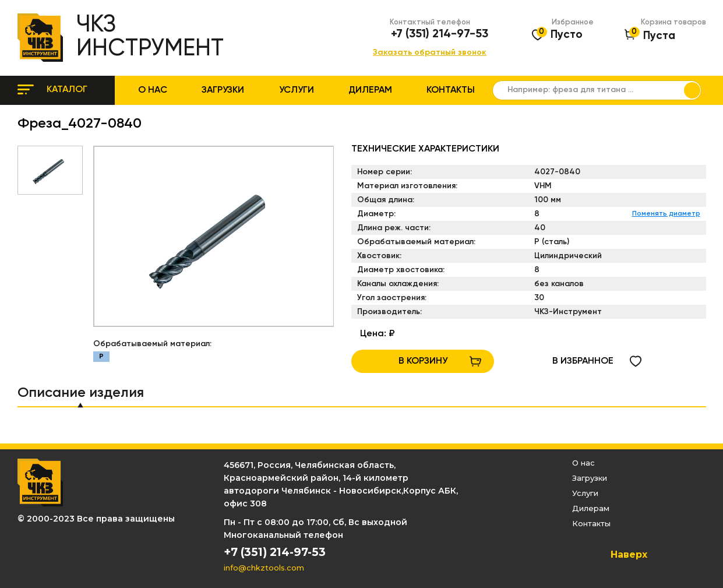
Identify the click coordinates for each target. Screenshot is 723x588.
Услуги (297, 90)
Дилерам (370, 90)
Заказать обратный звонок (430, 53)
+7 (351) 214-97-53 (440, 34)
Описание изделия (81, 393)
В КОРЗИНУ (423, 361)
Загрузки (223, 90)
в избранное (583, 361)
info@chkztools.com (264, 568)
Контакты (451, 90)
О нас (153, 90)
